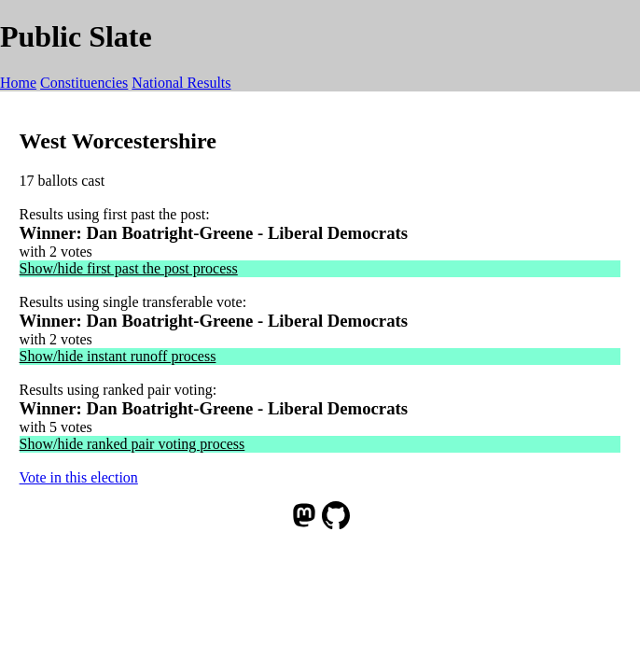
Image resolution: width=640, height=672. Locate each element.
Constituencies (84, 83)
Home (18, 83)
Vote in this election (79, 477)
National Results (181, 83)
